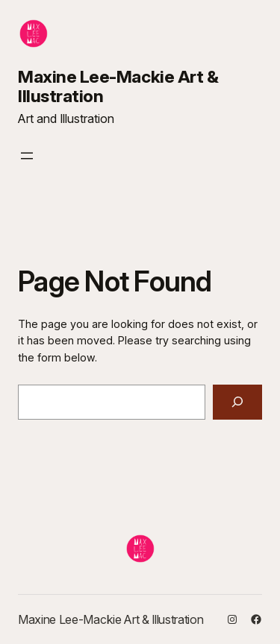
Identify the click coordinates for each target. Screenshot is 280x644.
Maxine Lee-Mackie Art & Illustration (118, 86)
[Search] (237, 402)
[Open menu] (27, 156)
